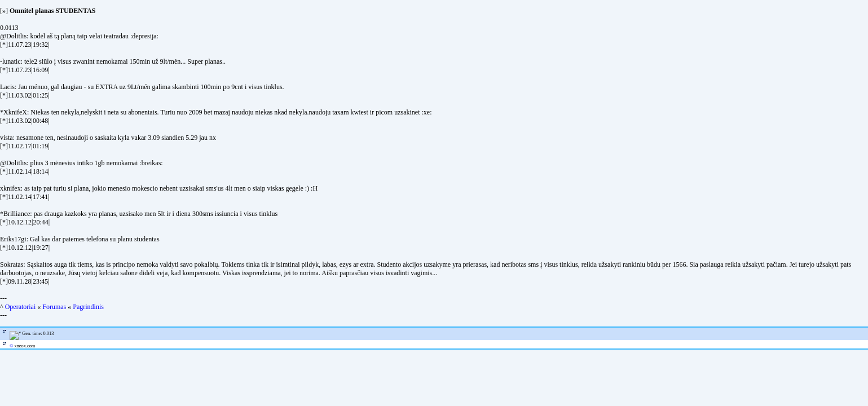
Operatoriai (21, 307)
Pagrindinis (88, 307)
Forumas (54, 307)
